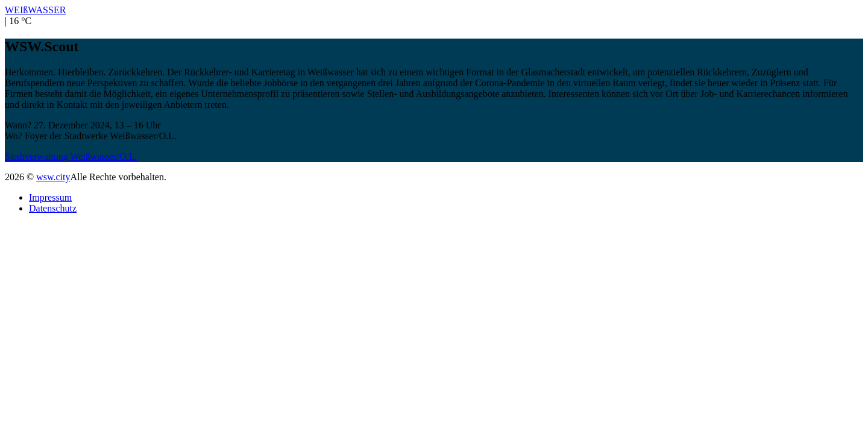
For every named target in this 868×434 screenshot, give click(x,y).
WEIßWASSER (35, 10)
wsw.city (53, 177)
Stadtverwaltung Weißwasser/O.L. (71, 156)
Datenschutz (53, 208)
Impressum (50, 197)
